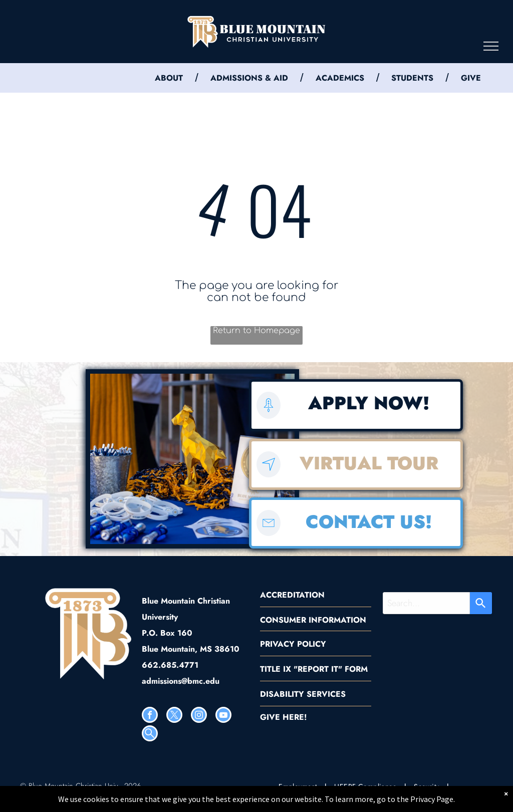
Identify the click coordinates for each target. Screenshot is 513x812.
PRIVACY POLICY (293, 644)
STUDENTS (412, 78)
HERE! (295, 717)
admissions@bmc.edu (181, 681)
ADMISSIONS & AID (249, 78)
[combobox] (426, 603)
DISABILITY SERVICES (303, 694)
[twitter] (174, 716)
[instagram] (199, 716)
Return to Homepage (256, 331)
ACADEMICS (340, 78)
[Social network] (150, 735)
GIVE (471, 78)
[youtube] (223, 716)
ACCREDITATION (292, 595)
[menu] (491, 46)
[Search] (481, 603)
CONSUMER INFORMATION (313, 620)
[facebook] (150, 716)
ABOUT (169, 78)
